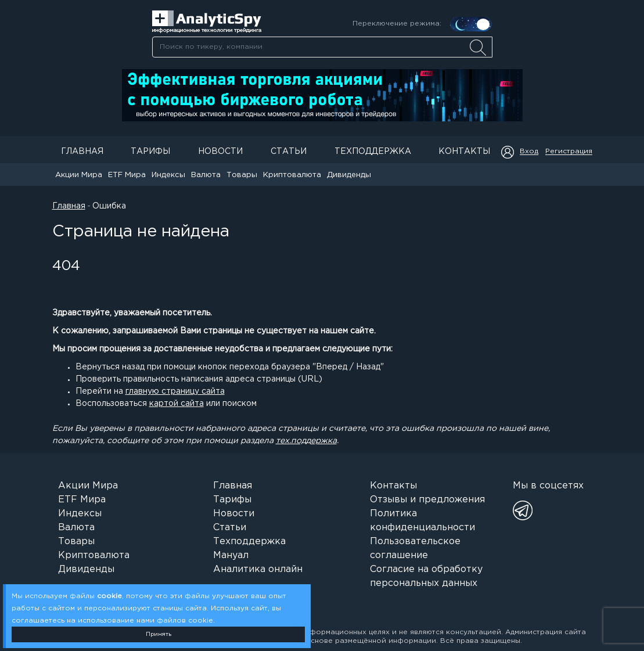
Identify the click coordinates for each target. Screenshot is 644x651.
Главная (82, 152)
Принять (159, 634)
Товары (242, 175)
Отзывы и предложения (427, 500)
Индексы (168, 175)
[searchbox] (322, 47)
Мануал (231, 555)
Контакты (464, 152)
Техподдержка (373, 152)
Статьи (289, 152)
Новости (220, 152)
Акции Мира (79, 175)
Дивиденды (349, 175)
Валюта (206, 175)
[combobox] (322, 47)
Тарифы (150, 152)
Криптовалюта (292, 175)
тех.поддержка (306, 441)
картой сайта (177, 404)
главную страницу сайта (175, 391)
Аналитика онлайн (258, 569)
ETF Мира (127, 175)
